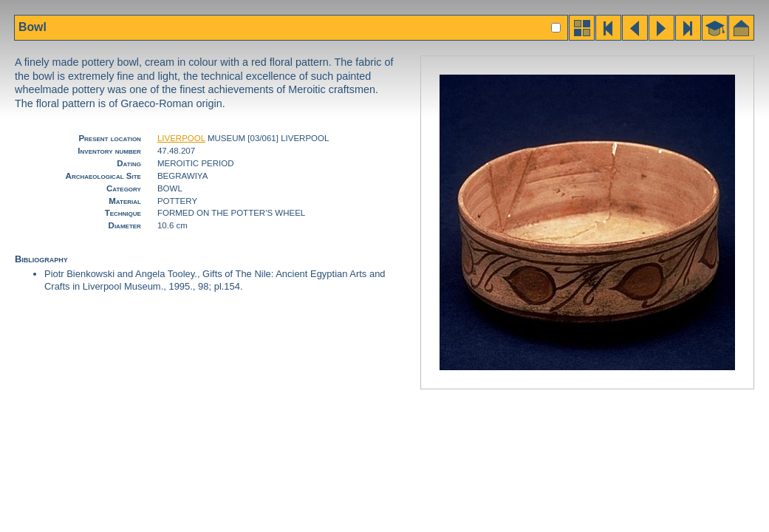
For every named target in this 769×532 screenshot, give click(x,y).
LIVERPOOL (181, 138)
